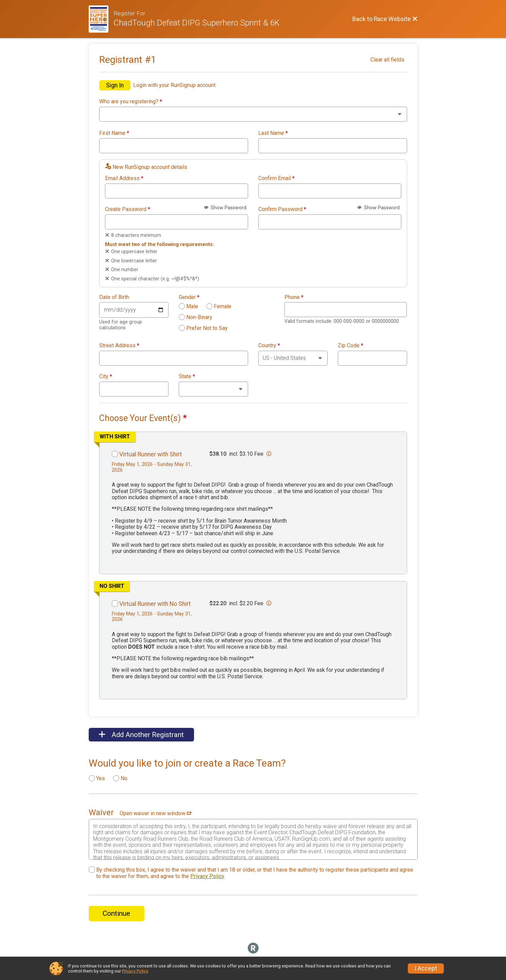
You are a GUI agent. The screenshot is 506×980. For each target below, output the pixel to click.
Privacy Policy (207, 876)
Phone (294, 297)
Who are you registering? (131, 102)
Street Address (119, 346)
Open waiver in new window (156, 813)
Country (269, 346)
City (106, 377)
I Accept (426, 968)
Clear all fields (387, 60)
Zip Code (351, 346)
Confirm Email (276, 178)
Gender (189, 297)
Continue (116, 913)
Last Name (273, 133)
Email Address (124, 178)
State (187, 377)
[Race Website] (101, 19)
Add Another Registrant (141, 735)
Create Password (128, 209)
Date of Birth (114, 297)
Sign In (115, 85)
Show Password (225, 208)
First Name (114, 133)
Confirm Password (282, 209)
